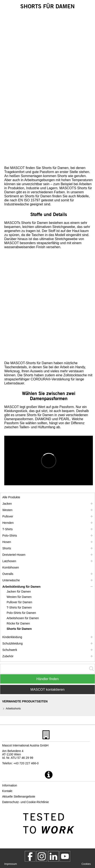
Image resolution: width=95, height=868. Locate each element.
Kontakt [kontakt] (7, 791)
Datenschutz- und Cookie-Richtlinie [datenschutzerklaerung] (26, 802)
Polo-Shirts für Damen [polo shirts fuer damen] (21, 613)
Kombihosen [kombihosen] (11, 567)
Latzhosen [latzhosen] (9, 561)
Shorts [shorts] (7, 548)
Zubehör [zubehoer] (8, 656)
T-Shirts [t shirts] (7, 529)
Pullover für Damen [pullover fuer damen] (19, 602)
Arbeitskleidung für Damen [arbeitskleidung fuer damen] (21, 587)
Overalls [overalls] (8, 574)
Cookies (86, 864)
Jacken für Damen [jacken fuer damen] (19, 592)
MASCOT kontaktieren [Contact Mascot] (48, 690)
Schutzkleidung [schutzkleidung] (12, 643)
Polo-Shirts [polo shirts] (10, 536)
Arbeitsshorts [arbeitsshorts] (13, 709)
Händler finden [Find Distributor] (47, 679)
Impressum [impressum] (11, 864)
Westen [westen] (7, 510)
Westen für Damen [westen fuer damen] (19, 597)
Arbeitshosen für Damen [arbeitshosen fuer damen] (23, 618)
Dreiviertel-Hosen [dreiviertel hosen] (14, 555)
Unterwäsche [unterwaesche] (11, 580)
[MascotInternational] (65, 856)
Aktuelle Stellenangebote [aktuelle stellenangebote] (19, 796)
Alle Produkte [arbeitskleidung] (11, 497)
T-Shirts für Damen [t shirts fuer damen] (19, 607)
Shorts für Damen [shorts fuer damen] (19, 629)
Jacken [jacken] (7, 504)
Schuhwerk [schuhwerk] (10, 650)
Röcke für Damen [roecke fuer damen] (18, 623)
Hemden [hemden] (8, 523)
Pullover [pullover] (8, 516)
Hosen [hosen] (7, 542)
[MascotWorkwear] (30, 856)
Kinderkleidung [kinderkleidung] (12, 637)
